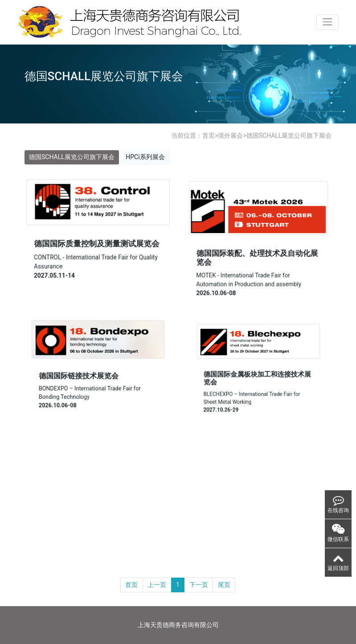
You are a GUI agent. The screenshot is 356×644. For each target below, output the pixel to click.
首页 (209, 135)
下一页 (199, 585)
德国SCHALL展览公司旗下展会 (289, 135)
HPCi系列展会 (145, 157)
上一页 (157, 585)
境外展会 (230, 135)
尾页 (224, 585)
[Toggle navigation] (327, 22)
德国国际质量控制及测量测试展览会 (96, 244)
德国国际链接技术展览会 (80, 375)
